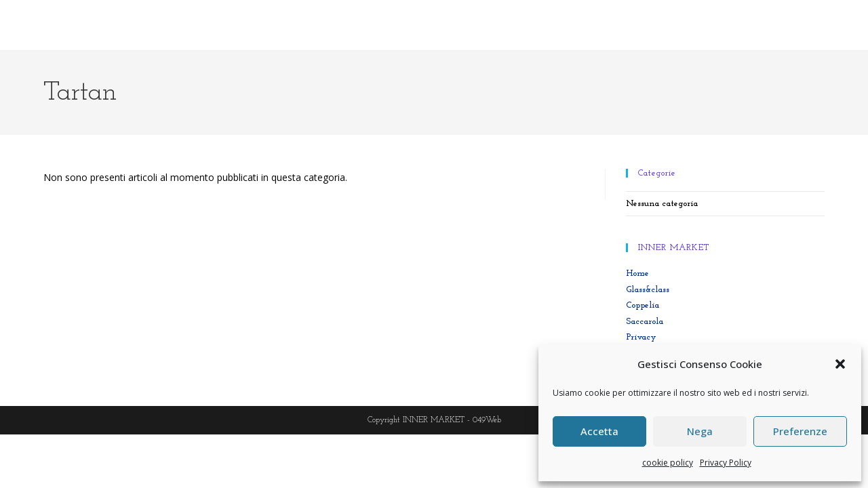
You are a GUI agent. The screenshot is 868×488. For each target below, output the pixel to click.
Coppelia (643, 305)
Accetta (599, 431)
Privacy (641, 337)
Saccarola (645, 322)
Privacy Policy (726, 463)
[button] (840, 364)
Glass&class (648, 290)
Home (637, 273)
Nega (700, 431)
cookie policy (668, 463)
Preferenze (800, 431)
